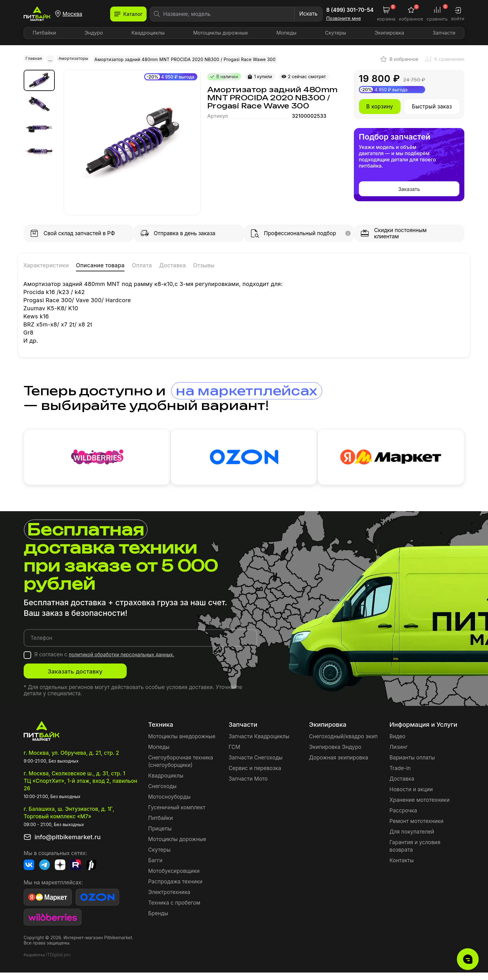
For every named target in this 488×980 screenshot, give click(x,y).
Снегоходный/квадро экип (343, 744)
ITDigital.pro (58, 962)
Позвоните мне (344, 18)
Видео (397, 744)
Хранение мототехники (419, 807)
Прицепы (160, 836)
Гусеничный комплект (177, 815)
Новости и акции (411, 797)
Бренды (158, 921)
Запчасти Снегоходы (255, 765)
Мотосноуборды (169, 804)
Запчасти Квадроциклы (259, 744)
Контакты (401, 868)
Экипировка (389, 33)
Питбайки (44, 33)
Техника (161, 732)
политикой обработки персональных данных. (127, 662)
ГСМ (234, 754)
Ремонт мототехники (416, 829)
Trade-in (400, 776)
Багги (155, 868)
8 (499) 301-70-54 (350, 10)
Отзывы (248, 265)
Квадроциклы (148, 33)
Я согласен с (110, 662)
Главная (35, 59)
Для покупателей (412, 839)
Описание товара (121, 265)
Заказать (409, 188)
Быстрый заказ (432, 106)
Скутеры (335, 33)
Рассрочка (403, 818)
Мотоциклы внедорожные (182, 744)
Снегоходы (162, 794)
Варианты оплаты (412, 765)
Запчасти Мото (248, 786)
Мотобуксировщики (174, 878)
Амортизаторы (76, 59)
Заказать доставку (86, 679)
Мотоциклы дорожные (221, 33)
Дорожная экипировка (339, 765)
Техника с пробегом (174, 910)
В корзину (380, 106)
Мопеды (286, 33)
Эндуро (94, 33)
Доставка (210, 265)
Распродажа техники (175, 889)
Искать (308, 14)
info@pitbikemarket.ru (68, 844)
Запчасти (444, 33)
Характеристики (53, 265)
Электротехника (169, 900)
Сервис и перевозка (255, 776)
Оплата (172, 265)
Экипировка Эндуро (335, 754)
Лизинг (399, 754)
